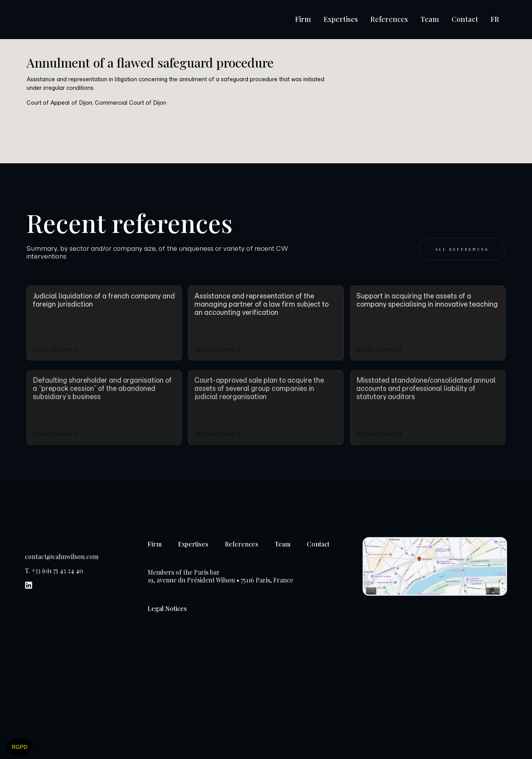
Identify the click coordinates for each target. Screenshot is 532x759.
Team (430, 19)
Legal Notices (167, 608)
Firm (303, 19)
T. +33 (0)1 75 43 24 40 (54, 571)
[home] (66, 20)
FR (495, 19)
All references (462, 249)
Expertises (341, 19)
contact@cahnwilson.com (62, 557)
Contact (465, 19)
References (389, 19)
